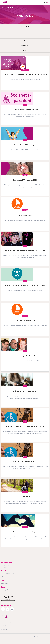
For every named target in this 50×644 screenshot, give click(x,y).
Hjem (2, 8)
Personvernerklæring (6, 622)
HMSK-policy (4, 629)
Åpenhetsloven (4, 626)
